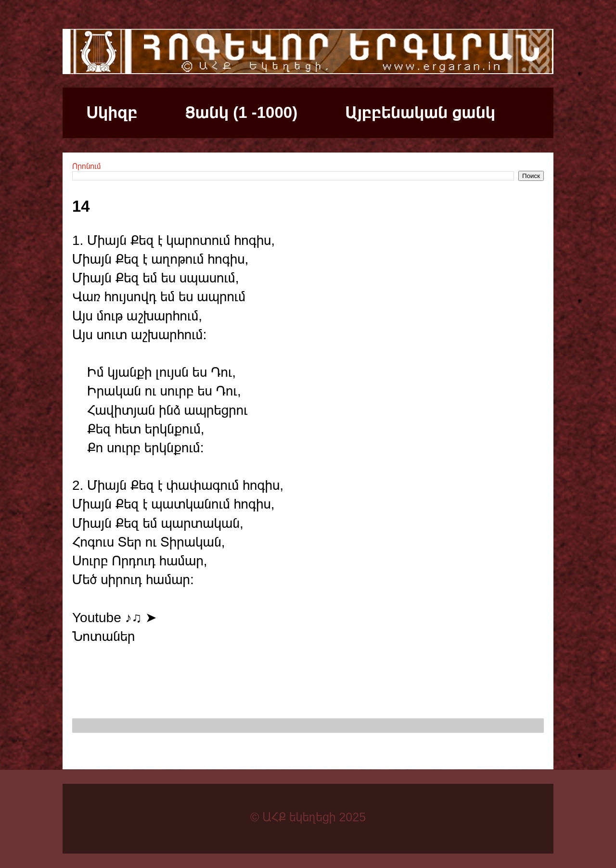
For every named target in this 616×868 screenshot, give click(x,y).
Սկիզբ (112, 112)
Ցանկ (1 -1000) (241, 112)
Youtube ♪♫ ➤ (114, 618)
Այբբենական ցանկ (420, 112)
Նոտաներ (103, 636)
